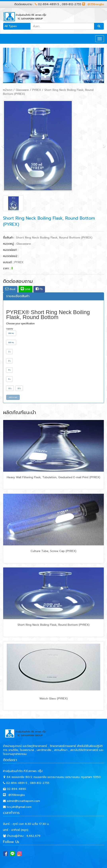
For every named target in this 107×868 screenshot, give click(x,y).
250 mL (11, 333)
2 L (9, 361)
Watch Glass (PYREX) (53, 699)
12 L (10, 388)
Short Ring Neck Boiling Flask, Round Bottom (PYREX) (53, 625)
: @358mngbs (93, 4)
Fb (39, 289)
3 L (9, 370)
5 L (9, 379)
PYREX (37, 90)
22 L (19, 388)
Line (25, 289)
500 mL (11, 342)
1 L (9, 352)
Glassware (22, 90)
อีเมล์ (10, 289)
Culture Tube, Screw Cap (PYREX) (53, 551)
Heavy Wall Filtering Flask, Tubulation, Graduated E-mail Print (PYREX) (53, 477)
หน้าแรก (8, 90)
